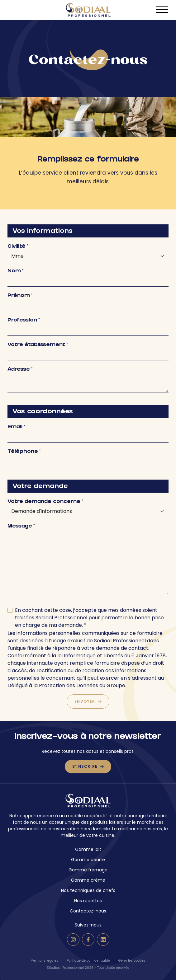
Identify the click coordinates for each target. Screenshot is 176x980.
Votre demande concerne (44, 502)
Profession (22, 320)
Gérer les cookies (132, 961)
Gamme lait (88, 849)
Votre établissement (36, 345)
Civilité (17, 247)
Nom (14, 271)
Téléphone (23, 452)
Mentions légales (44, 961)
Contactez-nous (88, 911)
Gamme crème (88, 880)
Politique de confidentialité (88, 961)
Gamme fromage (88, 870)
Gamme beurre (88, 860)
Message (20, 526)
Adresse (19, 370)
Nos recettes (88, 901)
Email (15, 427)
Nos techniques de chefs (88, 890)
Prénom (19, 296)
